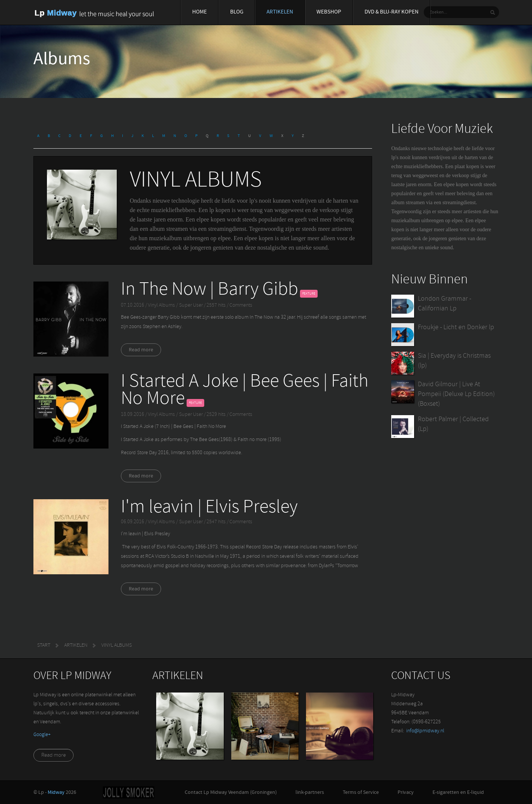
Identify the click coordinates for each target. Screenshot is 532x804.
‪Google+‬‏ (42, 735)
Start (44, 645)
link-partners (310, 793)
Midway (56, 793)
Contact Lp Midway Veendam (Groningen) (231, 793)
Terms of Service (361, 793)
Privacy (406, 793)
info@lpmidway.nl (425, 731)
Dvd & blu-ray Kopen (392, 12)
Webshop (329, 12)
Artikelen (280, 12)
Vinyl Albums (161, 305)
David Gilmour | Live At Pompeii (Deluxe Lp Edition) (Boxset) (456, 394)
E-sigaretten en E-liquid (458, 793)
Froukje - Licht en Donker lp (456, 327)
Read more (141, 350)
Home (200, 12)
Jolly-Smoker (129, 792)
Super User (191, 305)
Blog (237, 12)
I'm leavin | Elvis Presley (209, 508)
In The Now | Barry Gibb (209, 290)
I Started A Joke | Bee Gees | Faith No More (245, 391)
